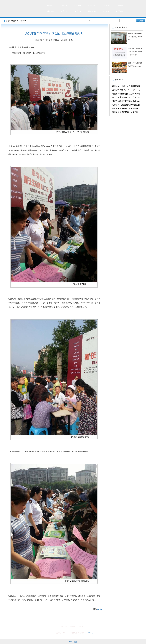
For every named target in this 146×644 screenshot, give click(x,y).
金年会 (91, 633)
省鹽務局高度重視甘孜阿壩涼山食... (127, 105)
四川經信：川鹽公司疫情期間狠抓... (127, 86)
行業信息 (119, 6)
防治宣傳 (23, 21)
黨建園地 (106, 6)
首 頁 (8, 21)
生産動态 (65, 11)
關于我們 (65, 626)
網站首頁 (51, 6)
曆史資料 (92, 11)
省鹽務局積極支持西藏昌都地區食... (127, 101)
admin (99, 609)
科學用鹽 (51, 11)
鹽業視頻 (119, 11)
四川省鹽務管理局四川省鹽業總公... (127, 112)
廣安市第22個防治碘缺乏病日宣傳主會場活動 (54, 33)
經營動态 (65, 6)
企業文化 (78, 11)
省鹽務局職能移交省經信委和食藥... (127, 94)
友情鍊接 (73, 626)
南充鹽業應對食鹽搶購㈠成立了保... (127, 97)
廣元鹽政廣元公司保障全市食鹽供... (127, 109)
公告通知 (92, 6)
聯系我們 (81, 626)
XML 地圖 (73, 642)
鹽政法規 (106, 11)
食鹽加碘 (15, 21)
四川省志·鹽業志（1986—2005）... (126, 90)
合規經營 (78, 6)
